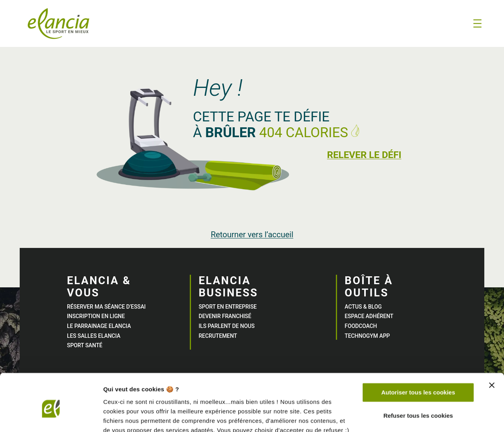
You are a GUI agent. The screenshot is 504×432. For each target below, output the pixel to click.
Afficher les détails (130, 416)
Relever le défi (363, 155)
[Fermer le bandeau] (492, 350)
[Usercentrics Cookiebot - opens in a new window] (51, 417)
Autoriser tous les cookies (418, 357)
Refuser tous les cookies (418, 380)
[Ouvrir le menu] (477, 23)
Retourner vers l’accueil (252, 235)
